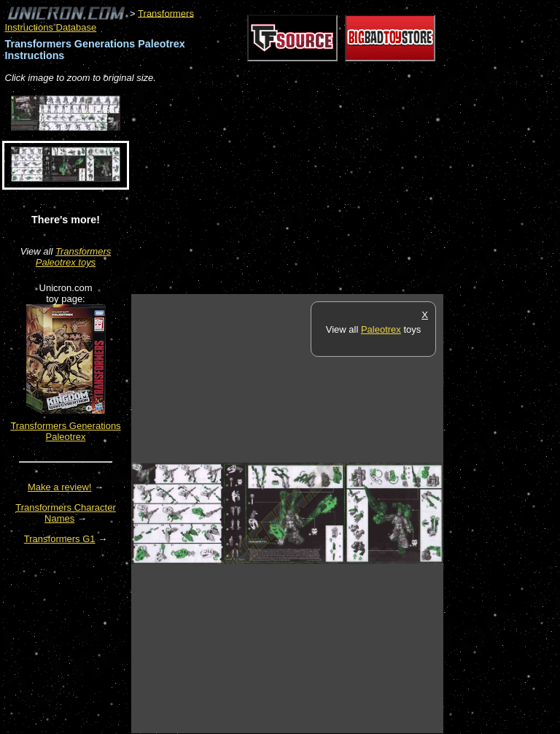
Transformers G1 (60, 539)
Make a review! (59, 487)
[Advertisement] (302, 190)
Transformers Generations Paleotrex (65, 431)
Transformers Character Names (66, 513)
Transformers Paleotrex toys (73, 257)
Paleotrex (381, 329)
